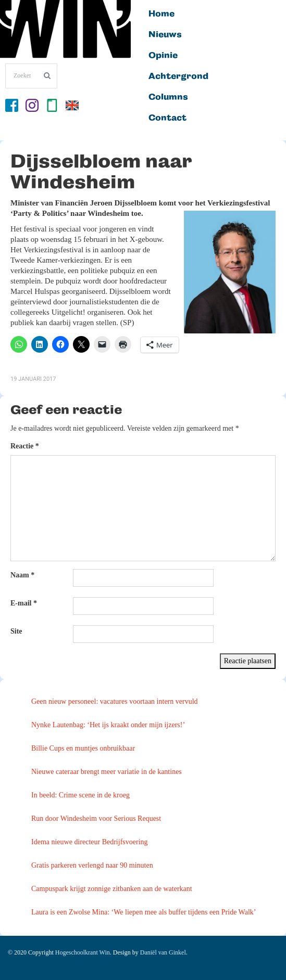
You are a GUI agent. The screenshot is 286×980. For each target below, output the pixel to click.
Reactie (25, 446)
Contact (167, 118)
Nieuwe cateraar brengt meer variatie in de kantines (107, 772)
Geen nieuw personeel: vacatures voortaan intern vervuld (115, 701)
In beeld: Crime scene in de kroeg (80, 795)
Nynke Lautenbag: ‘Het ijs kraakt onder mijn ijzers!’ (108, 725)
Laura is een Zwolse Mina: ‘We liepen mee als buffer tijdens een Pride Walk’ (144, 912)
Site (16, 631)
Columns (168, 97)
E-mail (24, 603)
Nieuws (165, 35)
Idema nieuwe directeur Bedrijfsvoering (90, 842)
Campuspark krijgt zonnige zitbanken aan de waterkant (112, 889)
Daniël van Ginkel (163, 952)
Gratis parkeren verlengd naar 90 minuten (92, 865)
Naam (22, 575)
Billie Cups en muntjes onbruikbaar (83, 748)
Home (161, 14)
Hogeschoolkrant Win (83, 952)
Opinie (163, 56)
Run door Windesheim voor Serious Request (96, 818)
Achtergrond (178, 76)
